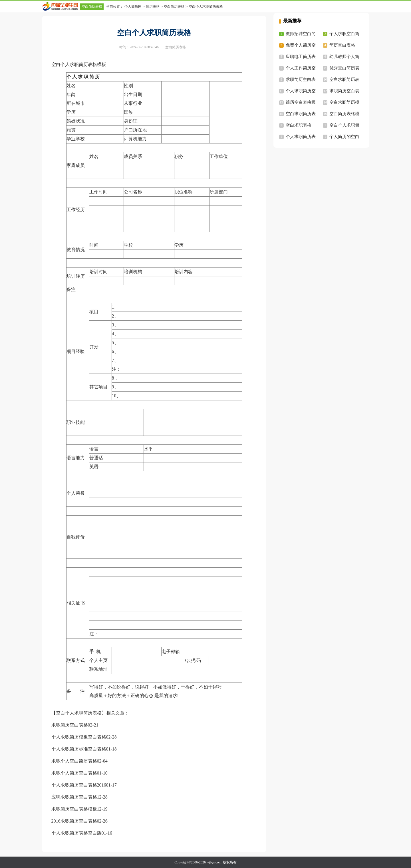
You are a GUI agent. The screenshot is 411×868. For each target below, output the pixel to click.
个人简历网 (133, 7)
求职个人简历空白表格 (74, 773)
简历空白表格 (342, 45)
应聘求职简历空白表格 (74, 797)
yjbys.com (214, 862)
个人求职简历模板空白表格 (79, 737)
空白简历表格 (92, 7)
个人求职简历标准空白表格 (79, 749)
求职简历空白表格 (70, 725)
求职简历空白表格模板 (74, 809)
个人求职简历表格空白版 (76, 833)
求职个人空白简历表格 (74, 761)
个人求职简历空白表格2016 (79, 785)
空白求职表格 (299, 125)
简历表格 (153, 7)
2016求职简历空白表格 (74, 821)
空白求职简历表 (344, 79)
